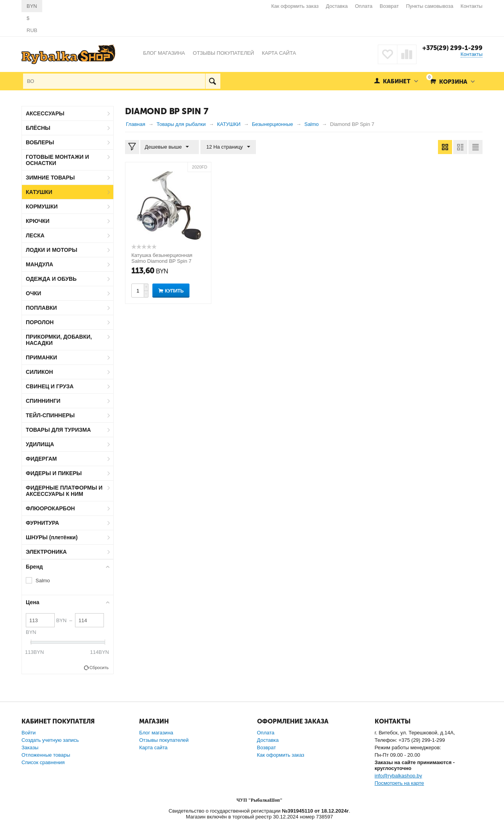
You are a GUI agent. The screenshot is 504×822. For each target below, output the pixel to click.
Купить (174, 291)
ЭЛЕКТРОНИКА (46, 552)
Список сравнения (43, 762)
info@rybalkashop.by (399, 776)
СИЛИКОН (39, 372)
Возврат (389, 6)
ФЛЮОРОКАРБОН (50, 508)
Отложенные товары (46, 755)
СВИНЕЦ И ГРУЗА (50, 386)
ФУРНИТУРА (42, 523)
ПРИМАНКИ (41, 357)
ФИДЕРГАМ (41, 459)
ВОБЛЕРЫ (40, 142)
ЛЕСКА (35, 235)
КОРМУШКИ (42, 206)
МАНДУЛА (39, 264)
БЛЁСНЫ (38, 128)
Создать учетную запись (50, 740)
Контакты (472, 6)
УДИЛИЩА (40, 444)
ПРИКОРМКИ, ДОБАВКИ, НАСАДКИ (59, 340)
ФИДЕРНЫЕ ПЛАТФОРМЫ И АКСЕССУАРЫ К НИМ (64, 491)
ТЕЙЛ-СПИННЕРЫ (50, 415)
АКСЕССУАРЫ (45, 113)
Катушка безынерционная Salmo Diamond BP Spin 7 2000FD (162, 261)
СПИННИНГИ (43, 401)
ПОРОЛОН (40, 322)
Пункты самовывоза (430, 6)
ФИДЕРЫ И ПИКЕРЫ (54, 473)
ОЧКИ (33, 293)
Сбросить (99, 668)
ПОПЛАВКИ (41, 308)
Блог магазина (156, 733)
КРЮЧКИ (38, 221)
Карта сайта (153, 748)
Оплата (364, 6)
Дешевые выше (168, 147)
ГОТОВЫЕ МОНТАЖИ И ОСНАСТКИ (57, 160)
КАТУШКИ (39, 192)
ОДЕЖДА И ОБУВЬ (51, 279)
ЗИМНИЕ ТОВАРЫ (50, 178)
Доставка (337, 6)
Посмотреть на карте (399, 783)
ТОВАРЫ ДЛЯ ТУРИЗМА (58, 430)
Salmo (43, 581)
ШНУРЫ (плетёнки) (52, 537)
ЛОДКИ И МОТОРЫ (52, 250)
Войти (29, 733)
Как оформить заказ (295, 6)
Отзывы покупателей (164, 740)
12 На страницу (225, 147)
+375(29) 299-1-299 (451, 48)
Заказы (30, 748)
